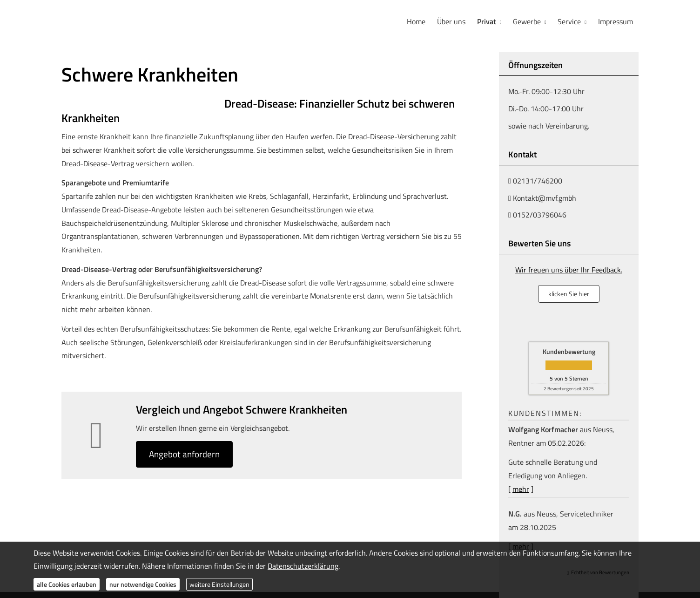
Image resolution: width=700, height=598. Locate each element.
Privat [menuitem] (488, 21)
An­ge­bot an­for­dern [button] (186, 453)
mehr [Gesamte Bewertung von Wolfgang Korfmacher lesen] (521, 488)
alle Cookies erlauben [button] (67, 584)
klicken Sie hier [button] (569, 293)
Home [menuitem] (418, 21)
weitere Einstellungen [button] (219, 584)
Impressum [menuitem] (616, 21)
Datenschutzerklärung (303, 566)
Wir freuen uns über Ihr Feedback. (569, 269)
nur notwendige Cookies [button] (143, 584)
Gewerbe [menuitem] (528, 21)
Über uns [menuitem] (453, 21)
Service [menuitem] (570, 21)
